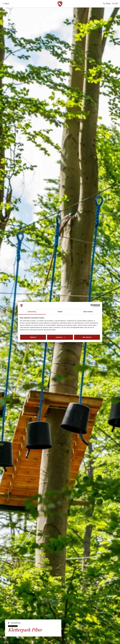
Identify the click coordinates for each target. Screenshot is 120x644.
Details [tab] (60, 312)
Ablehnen (33, 337)
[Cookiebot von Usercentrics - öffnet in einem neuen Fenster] (92, 305)
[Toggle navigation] (6, 4)
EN (117, 4)
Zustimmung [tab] (32, 312)
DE (113, 4)
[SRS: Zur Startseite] (60, 4)
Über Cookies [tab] (88, 312)
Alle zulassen (87, 337)
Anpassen (60, 337)
